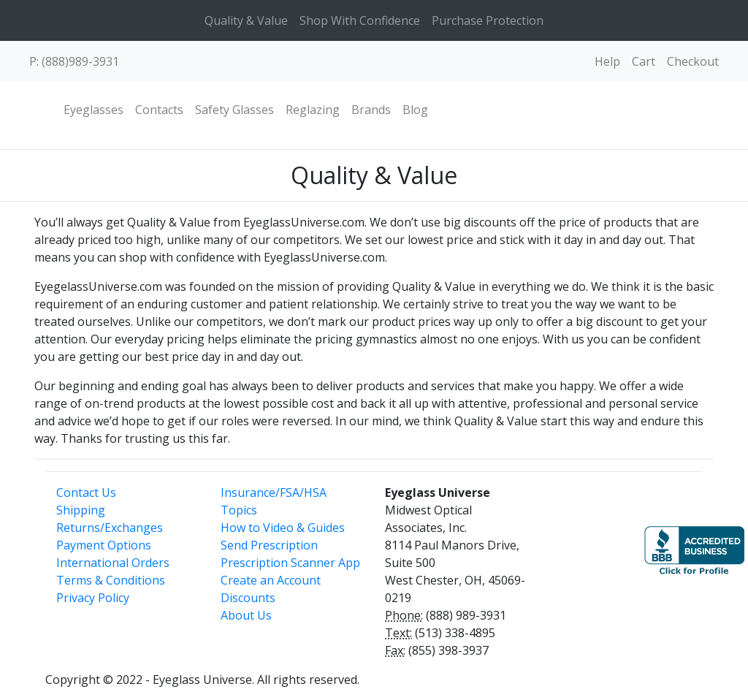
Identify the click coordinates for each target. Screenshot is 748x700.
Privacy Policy (93, 598)
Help (607, 61)
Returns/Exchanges (110, 528)
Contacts (159, 110)
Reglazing (313, 110)
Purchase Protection (488, 20)
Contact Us (86, 492)
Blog (415, 110)
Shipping (81, 510)
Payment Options (104, 545)
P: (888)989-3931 (74, 61)
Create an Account (271, 580)
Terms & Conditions (111, 580)
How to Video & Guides (283, 528)
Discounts (248, 598)
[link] (588, 544)
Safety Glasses (234, 110)
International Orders (113, 563)
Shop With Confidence (360, 20)
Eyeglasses (93, 110)
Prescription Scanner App (290, 563)
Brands (371, 110)
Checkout (693, 61)
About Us (246, 615)
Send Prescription (269, 545)
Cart (644, 61)
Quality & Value (246, 20)
